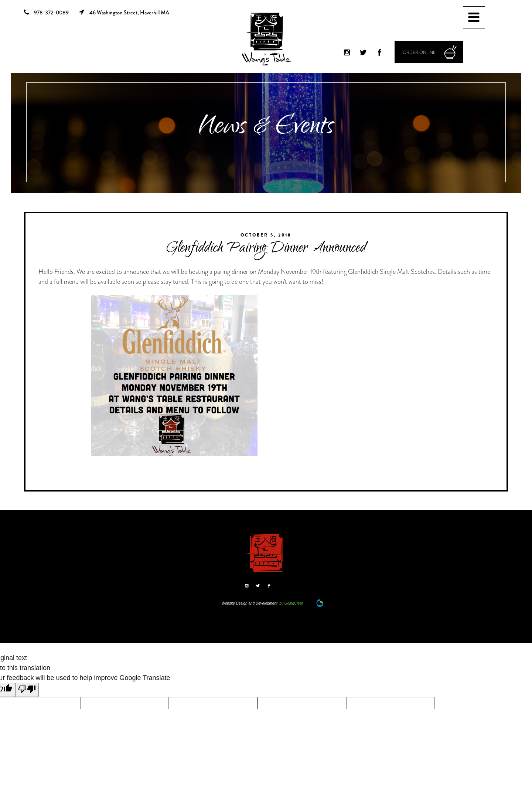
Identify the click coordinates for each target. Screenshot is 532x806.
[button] (429, 52)
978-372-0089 (46, 13)
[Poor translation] (27, 690)
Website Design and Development (250, 603)
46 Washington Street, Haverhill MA (124, 13)
